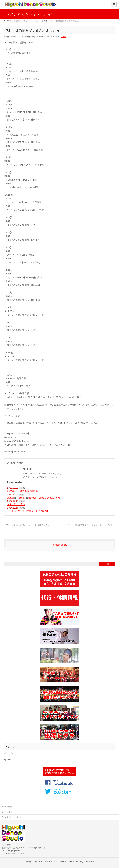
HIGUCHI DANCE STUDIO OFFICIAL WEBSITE (56, 862)
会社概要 (8, 807)
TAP (21, 495)
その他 (64, 37)
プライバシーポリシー (14, 817)
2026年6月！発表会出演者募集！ (24, 491)
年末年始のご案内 (16, 504)
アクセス (8, 812)
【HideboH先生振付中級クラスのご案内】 (28, 511)
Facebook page (60, 545)
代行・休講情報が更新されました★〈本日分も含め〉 (28, 525)
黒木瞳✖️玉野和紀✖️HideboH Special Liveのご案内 (33, 498)
